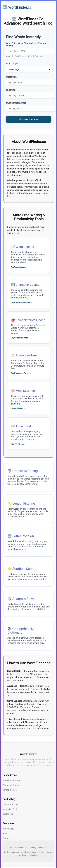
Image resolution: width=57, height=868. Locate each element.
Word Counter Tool (11, 781)
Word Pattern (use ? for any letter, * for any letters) (26, 44)
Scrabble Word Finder (30, 320)
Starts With (11, 77)
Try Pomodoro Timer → (21, 373)
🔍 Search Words (29, 119)
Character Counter (28, 285)
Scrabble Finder (10, 790)
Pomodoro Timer (27, 355)
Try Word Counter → (20, 267)
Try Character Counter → (22, 302)
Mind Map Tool (26, 391)
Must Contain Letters (16, 103)
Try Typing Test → (19, 444)
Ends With (11, 90)
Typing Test (23, 426)
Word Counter (25, 247)
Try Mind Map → (18, 408)
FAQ (5, 833)
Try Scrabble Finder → (21, 338)
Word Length (12, 64)
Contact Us (8, 838)
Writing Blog (8, 829)
